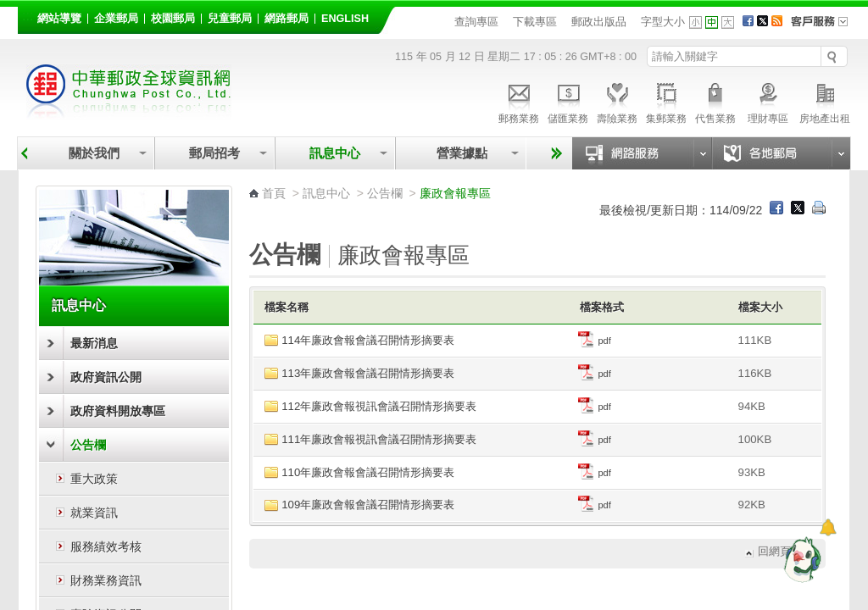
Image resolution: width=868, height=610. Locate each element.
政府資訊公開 (106, 377)
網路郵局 (287, 19)
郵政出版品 (599, 22)
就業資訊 (94, 513)
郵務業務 (519, 101)
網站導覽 (59, 19)
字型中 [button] (712, 22)
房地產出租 (825, 101)
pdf (595, 341)
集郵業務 (666, 101)
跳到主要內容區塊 (9, 9)
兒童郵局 (230, 19)
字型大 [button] (728, 22)
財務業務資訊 (106, 580)
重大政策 (94, 479)
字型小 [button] (696, 22)
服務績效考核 (106, 546)
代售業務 (715, 101)
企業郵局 (116, 19)
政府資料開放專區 (118, 411)
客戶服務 (825, 27)
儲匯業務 (568, 101)
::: (28, 16)
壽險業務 (617, 101)
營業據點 (461, 153)
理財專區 (768, 101)
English (345, 19)
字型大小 (663, 22)
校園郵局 (173, 19)
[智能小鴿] (800, 559)
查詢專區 (476, 22)
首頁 (274, 193)
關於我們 (94, 153)
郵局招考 (214, 153)
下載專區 (535, 22)
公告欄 (88, 445)
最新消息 (94, 343)
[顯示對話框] (828, 527)
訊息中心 (335, 153)
